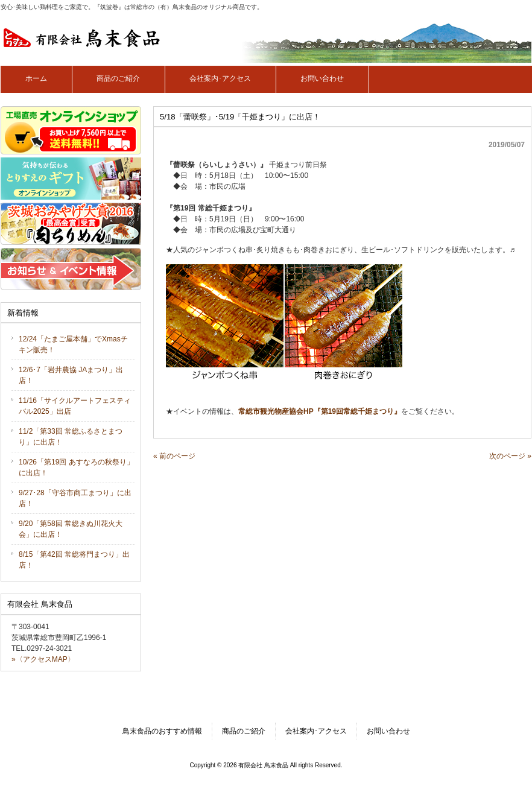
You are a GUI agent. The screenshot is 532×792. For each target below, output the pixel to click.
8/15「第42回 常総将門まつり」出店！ (74, 560)
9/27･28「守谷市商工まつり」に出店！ (75, 498)
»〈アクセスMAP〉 (43, 659)
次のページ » (510, 456)
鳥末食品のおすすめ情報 (162, 731)
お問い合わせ (388, 731)
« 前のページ (174, 456)
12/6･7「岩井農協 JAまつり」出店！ (71, 375)
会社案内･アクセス (316, 731)
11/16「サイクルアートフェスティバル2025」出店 (75, 406)
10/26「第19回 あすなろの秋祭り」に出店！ (76, 467)
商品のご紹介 (244, 731)
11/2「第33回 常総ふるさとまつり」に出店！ (71, 437)
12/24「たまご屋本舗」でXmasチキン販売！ (73, 344)
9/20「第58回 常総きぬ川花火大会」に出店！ (71, 529)
